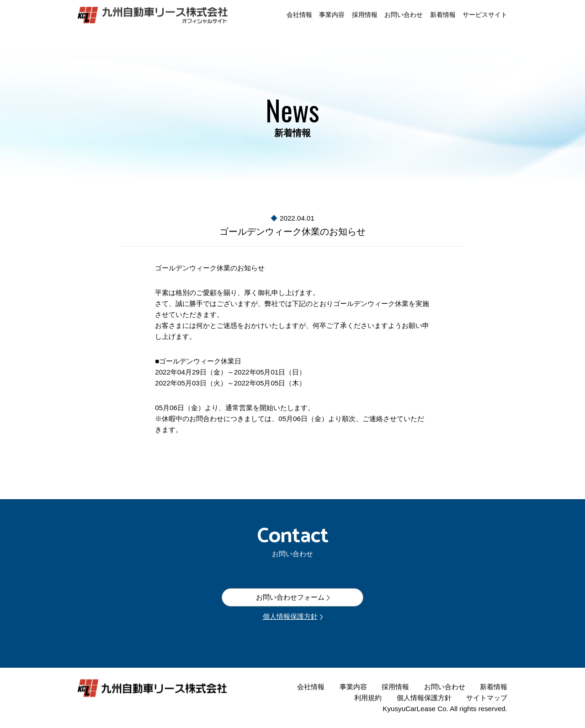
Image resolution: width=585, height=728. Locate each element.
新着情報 (443, 15)
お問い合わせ (404, 15)
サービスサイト (485, 15)
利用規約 (368, 698)
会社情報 (299, 15)
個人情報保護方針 (290, 616)
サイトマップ (487, 698)
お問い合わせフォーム (290, 597)
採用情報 (365, 15)
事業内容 (332, 15)
